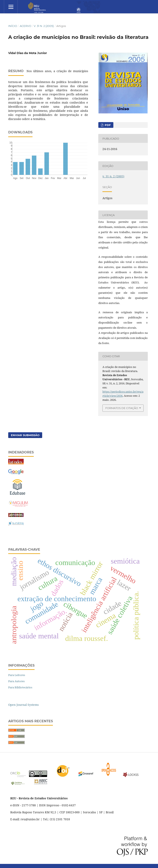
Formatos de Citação (122, 408)
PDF (107, 125)
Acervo (26, 26)
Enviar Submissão (25, 435)
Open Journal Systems (23, 705)
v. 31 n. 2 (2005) (44, 26)
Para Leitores (17, 675)
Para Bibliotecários (20, 687)
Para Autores (16, 681)
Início (13, 26)
